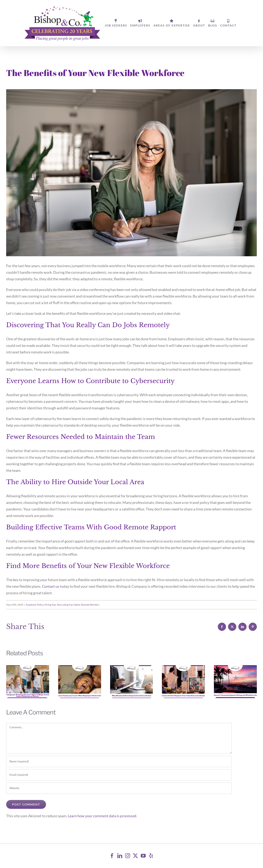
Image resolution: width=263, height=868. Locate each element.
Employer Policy (35, 605)
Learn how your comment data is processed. (102, 816)
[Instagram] (128, 856)
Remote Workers (90, 605)
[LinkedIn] (120, 856)
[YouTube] (143, 856)
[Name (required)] (119, 761)
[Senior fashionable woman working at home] (131, 173)
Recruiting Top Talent (69, 605)
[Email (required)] (119, 775)
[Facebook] (112, 856)
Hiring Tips (50, 605)
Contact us (51, 586)
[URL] (119, 788)
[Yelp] (151, 856)
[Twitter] (135, 856)
